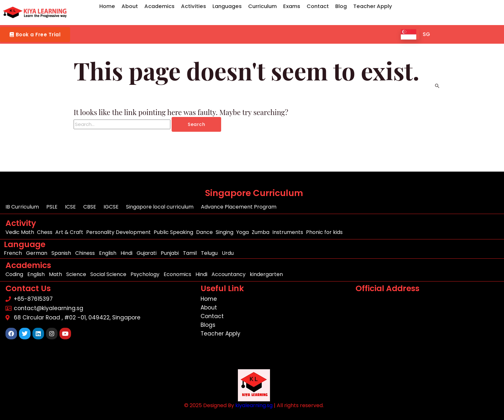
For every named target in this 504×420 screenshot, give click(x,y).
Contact (318, 6)
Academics (159, 6)
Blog (341, 6)
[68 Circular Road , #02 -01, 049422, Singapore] (428, 333)
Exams (292, 6)
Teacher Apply (373, 6)
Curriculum (262, 6)
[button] (35, 35)
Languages (227, 6)
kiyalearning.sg (254, 405)
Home (107, 6)
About (130, 6)
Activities (194, 6)
